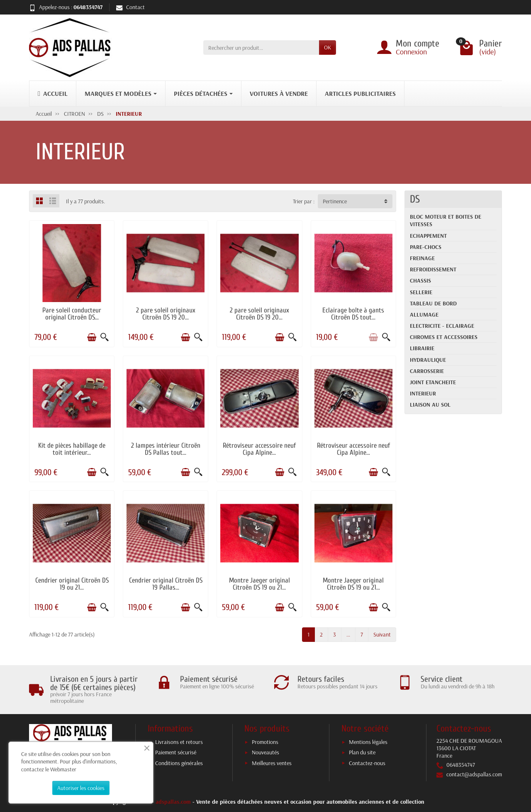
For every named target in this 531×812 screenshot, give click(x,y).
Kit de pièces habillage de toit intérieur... (72, 449)
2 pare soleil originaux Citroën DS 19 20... (166, 314)
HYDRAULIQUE (428, 360)
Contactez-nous (367, 763)
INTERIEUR (423, 393)
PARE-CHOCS (426, 247)
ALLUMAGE (424, 315)
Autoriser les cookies (81, 788)
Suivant (382, 634)
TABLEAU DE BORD (433, 303)
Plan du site (362, 752)
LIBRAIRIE (422, 348)
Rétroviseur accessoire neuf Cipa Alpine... (259, 449)
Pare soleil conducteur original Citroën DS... (72, 314)
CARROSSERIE (427, 371)
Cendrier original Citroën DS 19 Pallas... (166, 584)
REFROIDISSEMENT (433, 269)
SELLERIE (421, 292)
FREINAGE (422, 258)
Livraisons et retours (179, 742)
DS (415, 199)
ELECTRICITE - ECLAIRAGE (442, 326)
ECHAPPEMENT (428, 236)
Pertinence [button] (335, 201)
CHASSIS (420, 280)
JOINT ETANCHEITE (433, 382)
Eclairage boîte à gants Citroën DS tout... (353, 314)
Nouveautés (265, 752)
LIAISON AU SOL (430, 405)
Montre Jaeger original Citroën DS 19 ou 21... (259, 584)
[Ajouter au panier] (92, 337)
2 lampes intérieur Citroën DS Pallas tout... (166, 449)
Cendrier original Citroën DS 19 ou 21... (72, 584)
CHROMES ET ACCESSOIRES (444, 337)
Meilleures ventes (272, 763)
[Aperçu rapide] (105, 337)
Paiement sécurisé (176, 752)
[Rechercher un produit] (261, 47)
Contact (130, 7)
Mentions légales (368, 742)
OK (328, 47)
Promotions (265, 742)
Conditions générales (179, 763)
